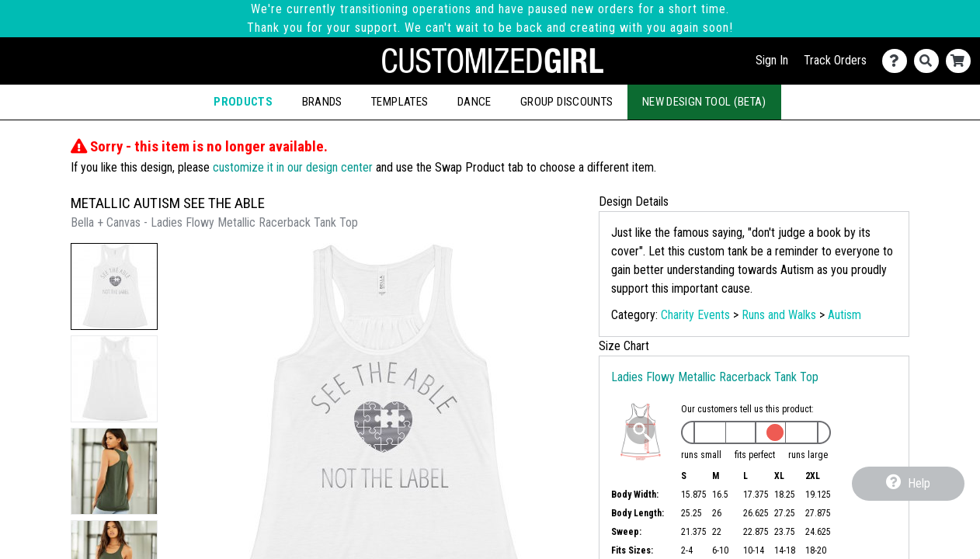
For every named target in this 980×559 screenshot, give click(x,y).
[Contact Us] (898, 61)
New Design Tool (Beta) (704, 102)
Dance (474, 102)
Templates (400, 102)
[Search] (930, 61)
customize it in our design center (293, 167)
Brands (322, 102)
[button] (114, 286)
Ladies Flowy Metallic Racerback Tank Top (715, 377)
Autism (844, 315)
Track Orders (835, 60)
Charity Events (695, 315)
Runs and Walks (779, 315)
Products (243, 102)
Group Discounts (566, 102)
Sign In (772, 60)
